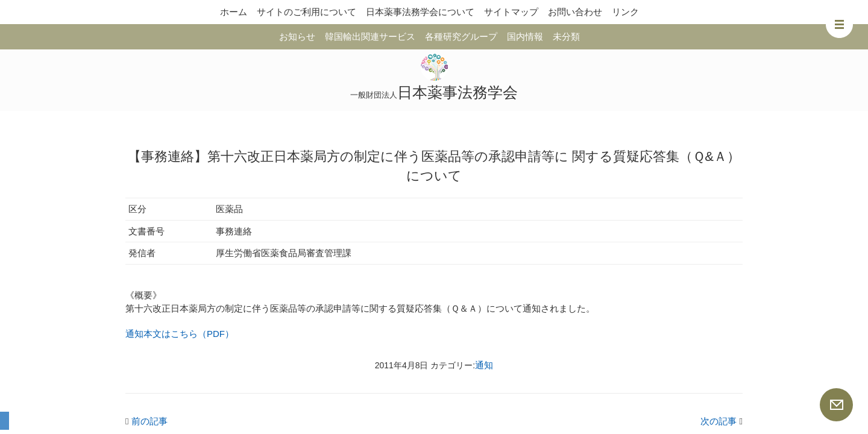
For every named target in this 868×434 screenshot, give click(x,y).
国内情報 (525, 36)
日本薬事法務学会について (420, 12)
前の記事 (146, 421)
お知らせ (297, 36)
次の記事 (722, 421)
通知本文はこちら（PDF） (180, 334)
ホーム (234, 12)
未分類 (566, 36)
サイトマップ (511, 12)
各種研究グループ (461, 36)
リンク (625, 12)
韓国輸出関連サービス (370, 36)
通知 (484, 365)
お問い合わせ (575, 12)
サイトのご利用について (307, 12)
